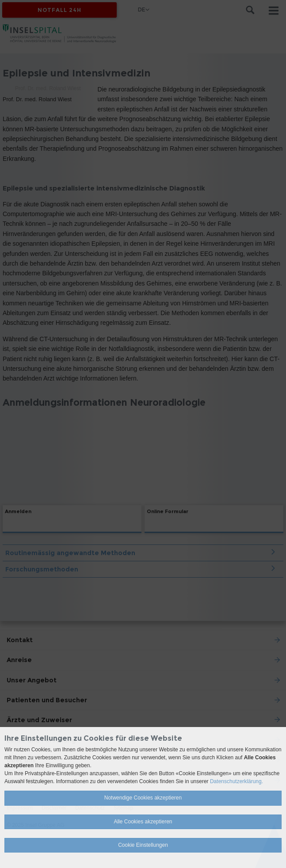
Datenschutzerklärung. (236, 781)
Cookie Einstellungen (143, 845)
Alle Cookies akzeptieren (143, 822)
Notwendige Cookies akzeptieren (143, 798)
